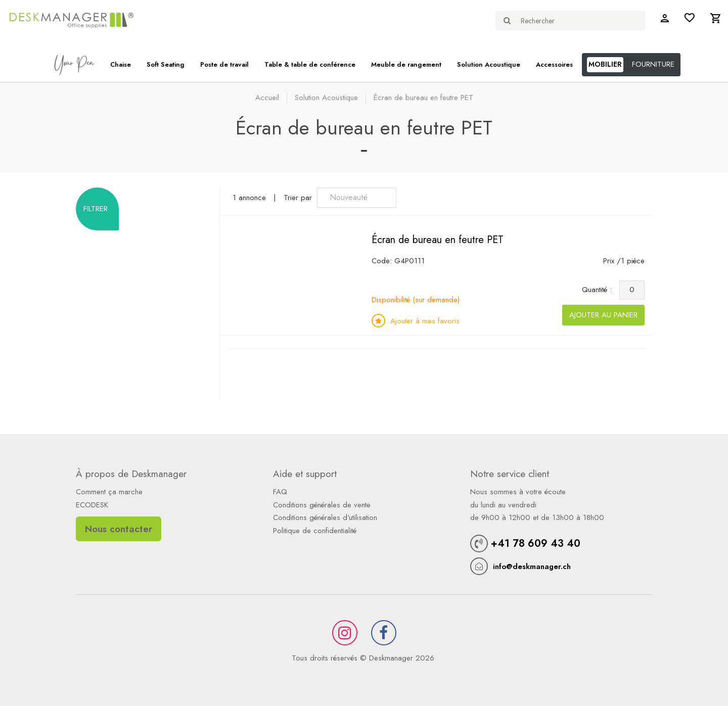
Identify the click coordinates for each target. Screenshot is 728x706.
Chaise (121, 64)
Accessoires (554, 64)
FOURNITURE (653, 64)
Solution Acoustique (489, 64)
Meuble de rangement (406, 64)
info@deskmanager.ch (532, 567)
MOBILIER (605, 64)
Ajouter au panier (603, 315)
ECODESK (92, 505)
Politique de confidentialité (315, 531)
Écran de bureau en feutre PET (438, 240)
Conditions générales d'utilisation (325, 517)
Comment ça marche (109, 492)
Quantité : (599, 290)
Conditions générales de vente (322, 505)
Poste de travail (224, 64)
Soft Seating (166, 64)
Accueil (267, 98)
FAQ (280, 492)
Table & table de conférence (310, 64)
